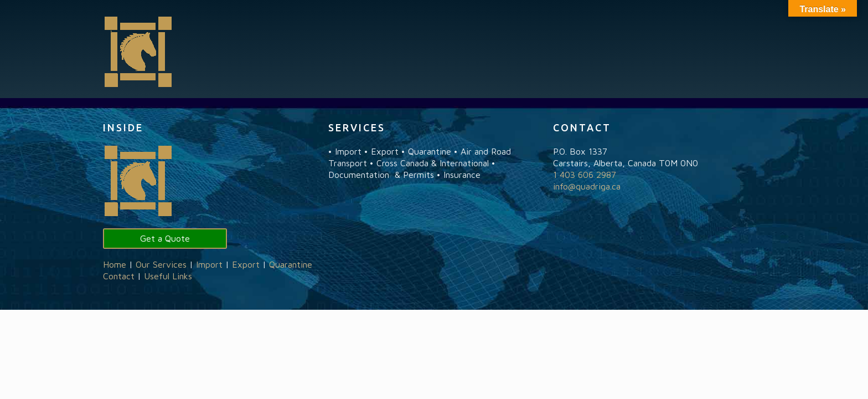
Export (246, 264)
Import (209, 264)
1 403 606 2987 (585, 175)
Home (115, 264)
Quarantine (291, 264)
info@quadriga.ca (587, 186)
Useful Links (168, 276)
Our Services (161, 264)
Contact (119, 276)
